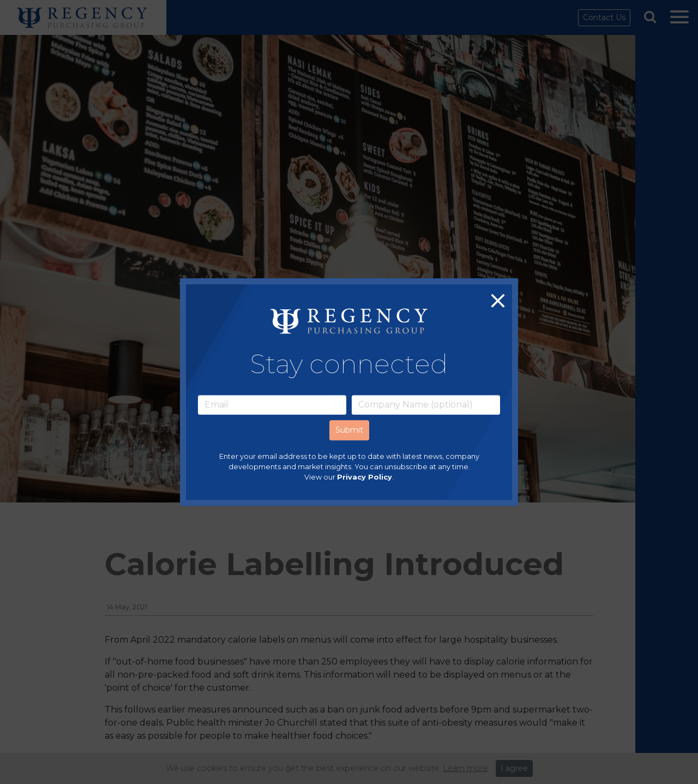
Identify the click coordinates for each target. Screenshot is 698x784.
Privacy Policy (365, 477)
